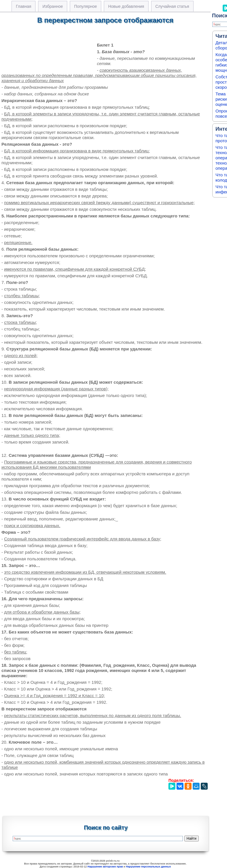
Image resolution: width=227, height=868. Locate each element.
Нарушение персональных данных (149, 867)
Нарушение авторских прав (105, 867)
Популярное (86, 6)
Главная (24, 6)
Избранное (53, 6)
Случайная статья (172, 6)
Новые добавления (126, 6)
